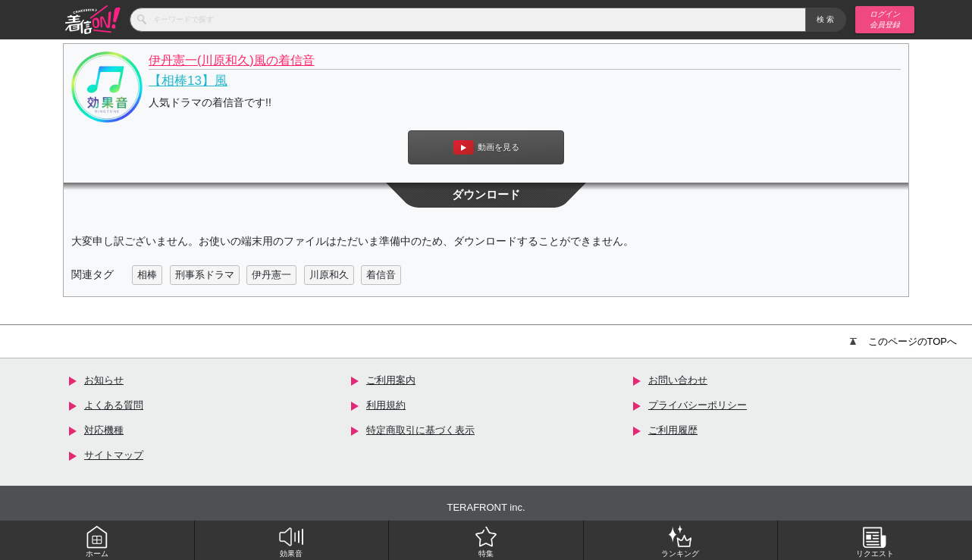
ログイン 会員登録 (885, 19)
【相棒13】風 (188, 81)
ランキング (680, 541)
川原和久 (329, 275)
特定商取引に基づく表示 (420, 430)
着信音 (381, 275)
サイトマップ (114, 455)
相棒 (147, 275)
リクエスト (875, 541)
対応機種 (104, 430)
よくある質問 (114, 405)
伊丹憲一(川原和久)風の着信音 (232, 60)
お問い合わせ (678, 380)
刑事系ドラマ (205, 275)
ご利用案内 (391, 380)
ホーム (97, 541)
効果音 (291, 541)
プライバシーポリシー (698, 405)
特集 (486, 541)
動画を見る (486, 147)
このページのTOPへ (904, 341)
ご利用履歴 (673, 430)
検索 (826, 19)
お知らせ (104, 380)
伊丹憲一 (271, 275)
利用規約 (386, 405)
